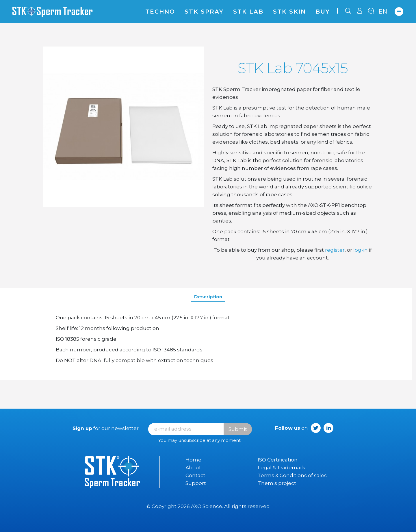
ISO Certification (278, 460)
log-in (361, 250)
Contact (195, 475)
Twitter (316, 428)
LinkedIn (328, 428)
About (193, 468)
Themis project (277, 483)
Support (196, 483)
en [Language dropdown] (383, 12)
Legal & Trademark (281, 468)
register (335, 250)
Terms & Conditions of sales (292, 475)
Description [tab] (208, 297)
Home (193, 460)
